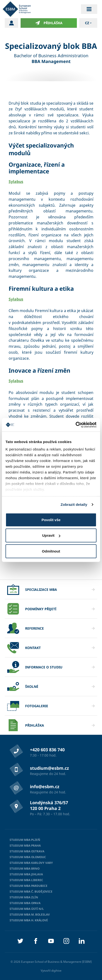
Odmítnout (51, 551)
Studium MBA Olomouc (28, 857)
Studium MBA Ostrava (27, 851)
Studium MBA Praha (25, 846)
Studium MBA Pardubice (28, 886)
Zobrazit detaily (74, 504)
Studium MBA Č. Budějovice (31, 892)
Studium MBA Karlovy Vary (31, 863)
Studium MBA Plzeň (25, 840)
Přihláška (49, 23)
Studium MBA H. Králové (29, 920)
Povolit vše (51, 520)
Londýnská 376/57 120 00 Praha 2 (49, 805)
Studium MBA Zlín (24, 897)
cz (87, 23)
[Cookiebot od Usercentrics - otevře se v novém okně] (76, 425)
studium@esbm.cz (49, 768)
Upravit (51, 535)
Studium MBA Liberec (26, 880)
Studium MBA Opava (25, 903)
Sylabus (16, 182)
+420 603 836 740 (47, 750)
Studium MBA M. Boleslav (30, 914)
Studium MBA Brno (25, 869)
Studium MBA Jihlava (26, 874)
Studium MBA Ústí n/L (27, 909)
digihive (56, 971)
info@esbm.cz (45, 786)
